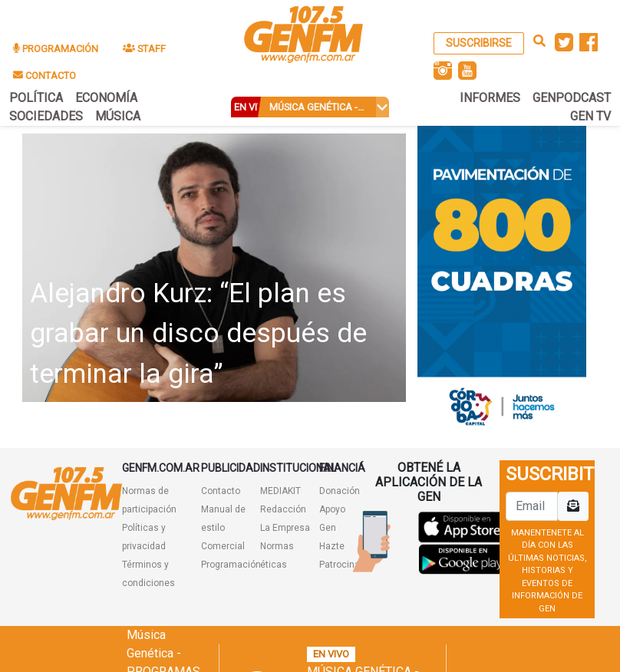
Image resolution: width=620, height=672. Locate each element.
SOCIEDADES (46, 116)
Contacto (221, 491)
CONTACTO (45, 76)
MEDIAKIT (280, 491)
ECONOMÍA (106, 98)
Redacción (283, 509)
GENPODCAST (572, 98)
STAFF (144, 49)
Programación (231, 565)
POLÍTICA (36, 98)
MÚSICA (118, 116)
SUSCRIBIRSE (479, 43)
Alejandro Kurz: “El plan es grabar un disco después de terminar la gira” (198, 334)
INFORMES (490, 98)
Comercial (223, 546)
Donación (340, 491)
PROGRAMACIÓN (56, 49)
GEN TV (590, 116)
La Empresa (285, 528)
